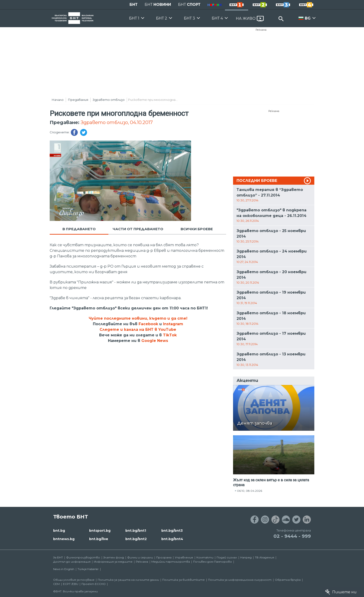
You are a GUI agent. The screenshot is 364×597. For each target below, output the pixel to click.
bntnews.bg (64, 539)
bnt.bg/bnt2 (136, 539)
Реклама (261, 30)
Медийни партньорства (171, 562)
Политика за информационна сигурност (240, 580)
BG (308, 18)
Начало (58, 100)
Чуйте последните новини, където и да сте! (138, 318)
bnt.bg (59, 531)
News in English (64, 569)
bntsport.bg (100, 531)
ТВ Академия (265, 557)
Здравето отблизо (109, 100)
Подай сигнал (227, 557)
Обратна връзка (288, 580)
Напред (246, 557)
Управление (184, 557)
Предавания (78, 100)
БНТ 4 (217, 18)
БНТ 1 (134, 18)
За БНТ (58, 557)
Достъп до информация (72, 562)
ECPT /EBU (71, 584)
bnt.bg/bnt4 (172, 539)
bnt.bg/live (99, 539)
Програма (164, 557)
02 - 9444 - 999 (292, 536)
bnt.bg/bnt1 (136, 531)
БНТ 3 (189, 18)
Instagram (173, 324)
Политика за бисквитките (184, 580)
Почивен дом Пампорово (213, 562)
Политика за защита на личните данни (128, 580)
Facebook (148, 324)
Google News (155, 341)
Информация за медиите (113, 562)
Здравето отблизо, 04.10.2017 (117, 122)
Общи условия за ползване (74, 580)
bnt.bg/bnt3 (172, 531)
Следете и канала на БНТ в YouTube (138, 330)
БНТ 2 (162, 18)
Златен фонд (114, 557)
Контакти (205, 557)
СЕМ (56, 584)
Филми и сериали (140, 557)
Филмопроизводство (83, 557)
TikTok (170, 335)
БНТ (134, 5)
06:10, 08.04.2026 (250, 491)
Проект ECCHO (94, 584)
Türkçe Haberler (88, 569)
